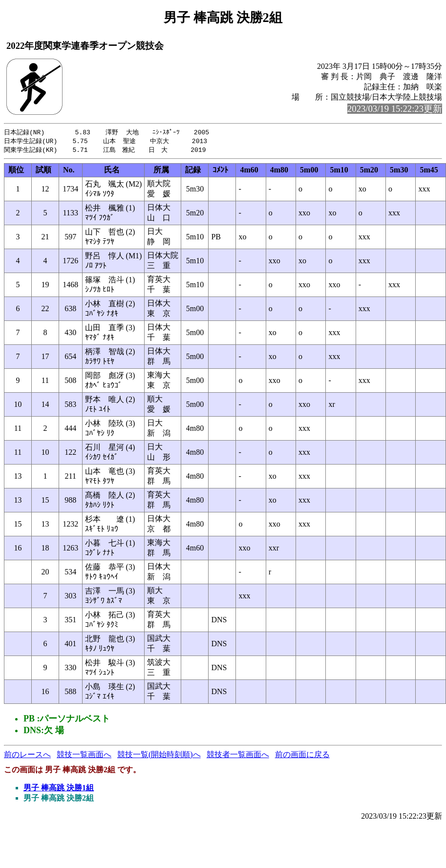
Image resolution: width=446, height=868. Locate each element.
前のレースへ (27, 756)
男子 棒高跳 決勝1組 (59, 789)
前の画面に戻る (302, 756)
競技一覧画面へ (84, 756)
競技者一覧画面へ (238, 756)
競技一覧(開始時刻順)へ (159, 756)
